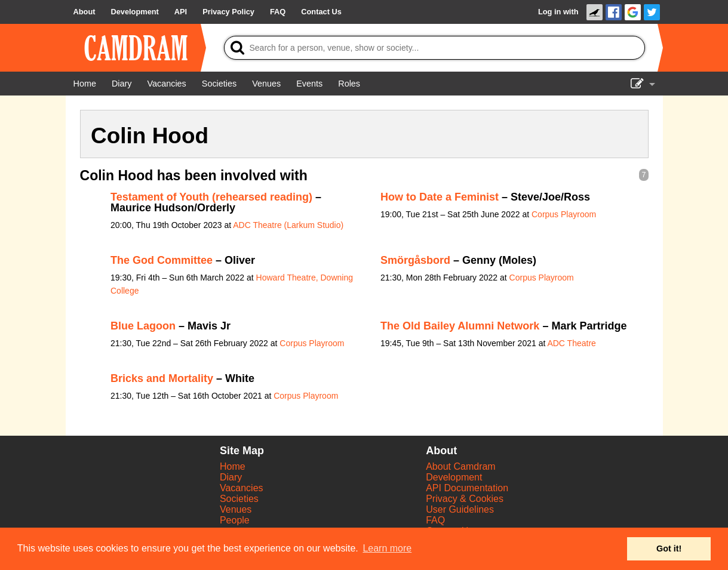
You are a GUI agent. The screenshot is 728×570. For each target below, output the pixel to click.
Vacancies (242, 488)
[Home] (85, 84)
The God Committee (162, 260)
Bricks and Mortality (162, 378)
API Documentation (467, 488)
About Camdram (461, 466)
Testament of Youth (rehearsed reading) (211, 197)
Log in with (558, 12)
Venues (236, 509)
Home (233, 466)
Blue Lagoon (143, 326)
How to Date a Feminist (440, 197)
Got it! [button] (669, 549)
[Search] (434, 48)
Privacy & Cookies (465, 499)
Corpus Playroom (564, 214)
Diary (231, 477)
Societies (239, 499)
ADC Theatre (571, 343)
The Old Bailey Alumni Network (460, 326)
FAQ (435, 520)
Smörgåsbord (415, 260)
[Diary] (122, 84)
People (235, 520)
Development (454, 477)
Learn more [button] (387, 548)
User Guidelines (460, 509)
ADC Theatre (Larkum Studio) (288, 225)
